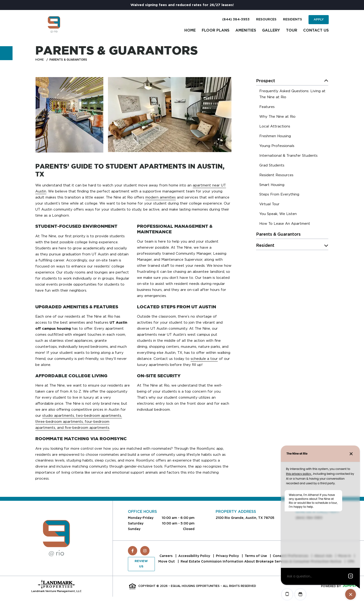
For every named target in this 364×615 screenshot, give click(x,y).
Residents (292, 20)
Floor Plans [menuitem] (216, 30)
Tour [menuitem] (292, 30)
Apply (319, 19)
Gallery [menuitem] (271, 30)
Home (40, 60)
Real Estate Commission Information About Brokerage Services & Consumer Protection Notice (262, 561)
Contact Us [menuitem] (316, 30)
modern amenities (161, 197)
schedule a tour (204, 359)
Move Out (167, 561)
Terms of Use (256, 556)
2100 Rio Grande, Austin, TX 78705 (245, 518)
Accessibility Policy (195, 556)
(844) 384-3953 (236, 20)
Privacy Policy (228, 556)
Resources (266, 20)
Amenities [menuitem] (246, 30)
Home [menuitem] (190, 30)
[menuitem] (294, 95)
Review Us (141, 564)
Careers (166, 556)
